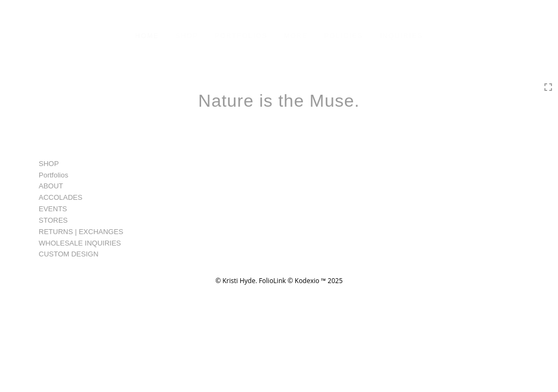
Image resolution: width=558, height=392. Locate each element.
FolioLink (272, 281)
